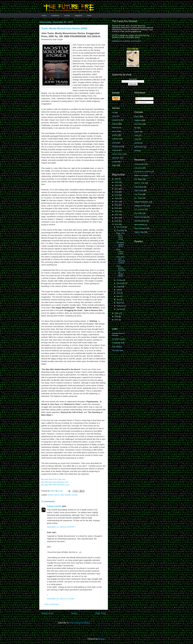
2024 (117, 179)
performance (139, 147)
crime (114, 116)
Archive (67, 16)
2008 (117, 316)
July (118, 290)
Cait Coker (138, 168)
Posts (139, 99)
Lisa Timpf (138, 194)
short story (138, 124)
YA (113, 112)
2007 (117, 320)
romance (115, 150)
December (121, 227)
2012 (117, 218)
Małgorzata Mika (141, 206)
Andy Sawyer (139, 164)
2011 (117, 221)
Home (44, 16)
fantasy (115, 124)
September (121, 283)
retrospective (117, 146)
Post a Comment (52, 604)
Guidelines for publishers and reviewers (127, 41)
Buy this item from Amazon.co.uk (55, 485)
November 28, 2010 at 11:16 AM (61, 599)
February (120, 306)
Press (89, 16)
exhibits (137, 143)
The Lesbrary (117, 347)
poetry (114, 143)
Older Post (100, 613)
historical (115, 128)
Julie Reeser (139, 187)
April (119, 299)
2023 (117, 182)
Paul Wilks (138, 213)
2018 (117, 198)
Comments (141, 102)
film (136, 128)
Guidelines (55, 16)
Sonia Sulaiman (140, 221)
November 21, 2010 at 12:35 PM (61, 527)
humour (115, 135)
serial (136, 151)
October (120, 280)
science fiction (117, 154)
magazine (138, 120)
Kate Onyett (65, 495)
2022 (117, 185)
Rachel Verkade (140, 217)
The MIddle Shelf (118, 343)
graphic (137, 132)
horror (57, 495)
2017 (117, 202)
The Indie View (118, 350)
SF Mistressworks (119, 339)
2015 (117, 208)
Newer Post (47, 613)
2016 (117, 205)
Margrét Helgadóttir (142, 202)
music (137, 135)
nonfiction (116, 139)
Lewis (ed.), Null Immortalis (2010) (121, 260)
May (118, 296)
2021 (117, 189)
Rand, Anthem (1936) (120, 251)
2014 (117, 211)
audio (136, 139)
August (119, 287)
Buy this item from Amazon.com (55, 482)
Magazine (78, 16)
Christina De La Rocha (143, 172)
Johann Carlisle (54, 506)
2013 (117, 215)
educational (116, 120)
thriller (114, 165)
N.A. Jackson (139, 209)
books (51, 495)
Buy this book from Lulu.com (53, 479)
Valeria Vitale (139, 232)
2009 (117, 313)
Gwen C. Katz (140, 183)
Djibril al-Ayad (140, 175)
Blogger (102, 639)
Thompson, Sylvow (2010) (120, 244)
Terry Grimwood (140, 228)
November (121, 230)
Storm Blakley (140, 225)
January (120, 309)
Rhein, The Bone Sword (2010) (120, 236)
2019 (117, 195)
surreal (74, 495)
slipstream (116, 158)
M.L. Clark (138, 198)
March (119, 303)
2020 (117, 192)
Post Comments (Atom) (79, 623)
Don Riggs (138, 179)
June (119, 293)
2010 (117, 224)
